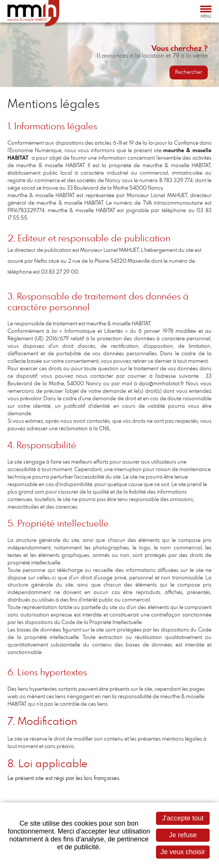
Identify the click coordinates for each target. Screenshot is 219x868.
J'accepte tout (183, 818)
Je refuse (183, 835)
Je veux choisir (183, 852)
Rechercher (189, 72)
